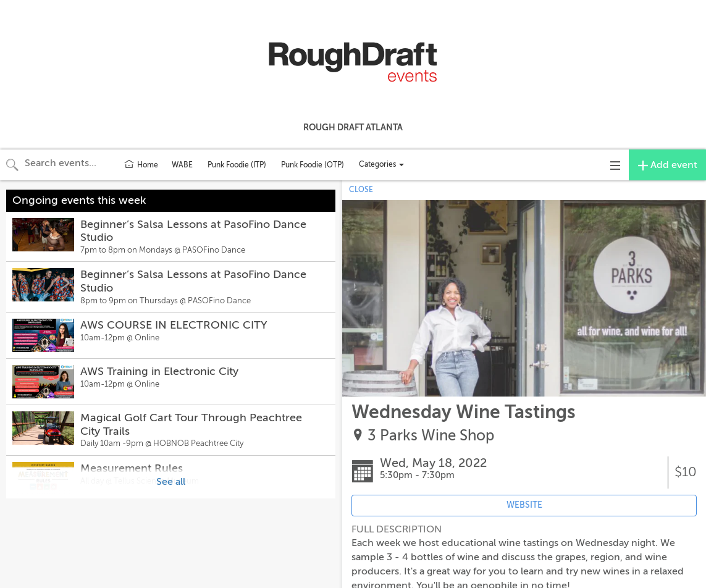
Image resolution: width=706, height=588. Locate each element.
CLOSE (361, 190)
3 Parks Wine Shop (431, 436)
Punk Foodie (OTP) (313, 165)
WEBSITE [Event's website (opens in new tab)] (524, 505)
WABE (182, 165)
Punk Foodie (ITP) (237, 165)
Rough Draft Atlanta (353, 127)
